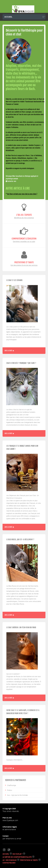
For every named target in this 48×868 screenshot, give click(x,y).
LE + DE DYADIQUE (10, 860)
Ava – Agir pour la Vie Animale (17, 795)
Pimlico (10, 790)
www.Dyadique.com (10, 820)
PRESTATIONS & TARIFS (29, 860)
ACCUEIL (6, 854)
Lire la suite (9, 351)
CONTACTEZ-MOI (9, 863)
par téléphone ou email (12, 839)
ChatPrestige (12, 785)
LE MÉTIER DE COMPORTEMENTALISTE (17, 857)
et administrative (9, 829)
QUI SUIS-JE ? (17, 854)
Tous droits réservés (11, 811)
